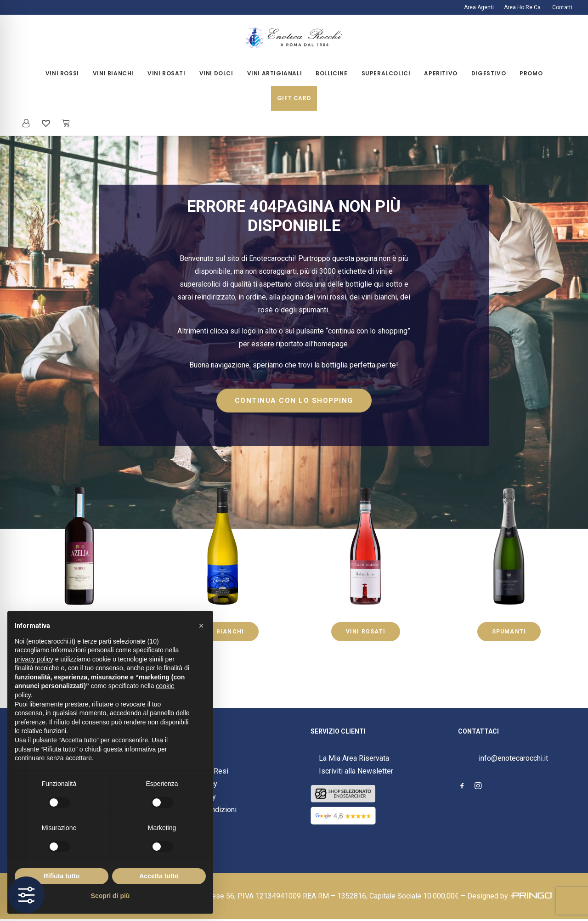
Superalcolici (386, 73)
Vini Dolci (216, 73)
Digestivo (489, 73)
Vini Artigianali (275, 73)
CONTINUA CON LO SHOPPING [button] (294, 401)
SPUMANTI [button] (509, 632)
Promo (531, 73)
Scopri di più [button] (110, 896)
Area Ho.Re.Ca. (523, 7)
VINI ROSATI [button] (366, 632)
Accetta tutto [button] (159, 876)
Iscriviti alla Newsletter (356, 771)
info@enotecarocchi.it (513, 758)
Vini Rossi (62, 73)
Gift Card (294, 98)
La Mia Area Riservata (354, 758)
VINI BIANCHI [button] (222, 632)
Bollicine (331, 73)
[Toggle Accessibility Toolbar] (26, 895)
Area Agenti (479, 7)
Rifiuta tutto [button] (62, 876)
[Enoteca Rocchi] (294, 38)
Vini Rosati (167, 73)
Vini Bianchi (113, 73)
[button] (462, 787)
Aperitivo (441, 73)
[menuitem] (481, 7)
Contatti (562, 7)
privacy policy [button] (34, 659)
